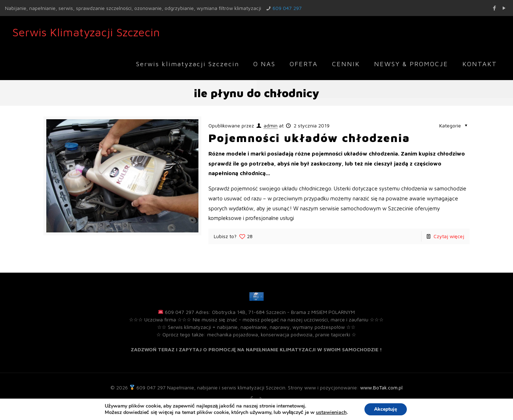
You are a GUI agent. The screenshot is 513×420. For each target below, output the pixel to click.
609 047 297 (287, 8)
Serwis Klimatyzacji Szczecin (86, 32)
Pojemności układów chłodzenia (309, 138)
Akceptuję (386, 409)
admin (271, 125)
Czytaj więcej (449, 236)
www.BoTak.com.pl (381, 387)
